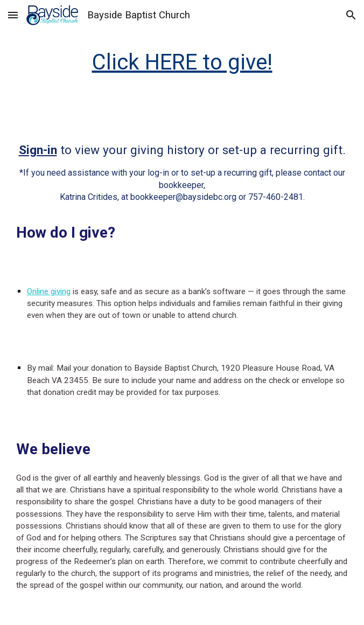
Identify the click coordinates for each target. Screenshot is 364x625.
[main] (182, 62)
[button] (13, 15)
